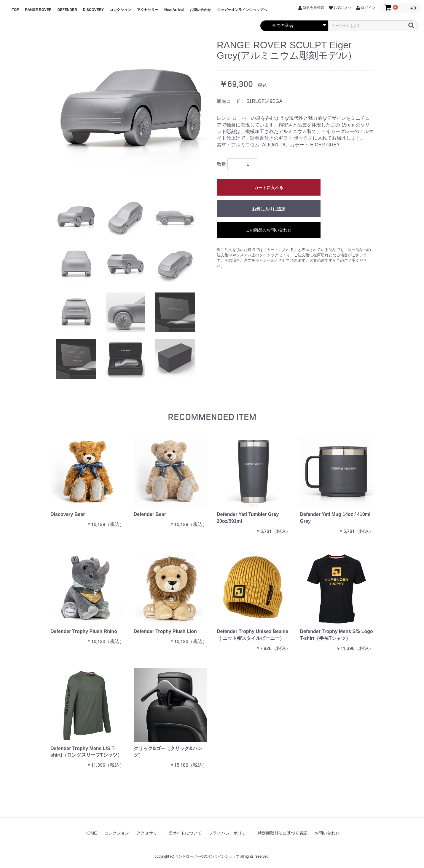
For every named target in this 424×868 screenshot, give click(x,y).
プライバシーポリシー (229, 833)
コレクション (120, 10)
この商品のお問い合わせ (269, 230)
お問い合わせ (200, 10)
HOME (91, 833)
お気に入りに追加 (269, 209)
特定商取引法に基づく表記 (283, 833)
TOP (15, 10)
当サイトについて (185, 833)
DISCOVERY (93, 10)
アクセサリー (148, 10)
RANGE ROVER (38, 10)
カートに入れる (269, 188)
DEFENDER (67, 10)
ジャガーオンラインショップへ (242, 10)
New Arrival (174, 10)
